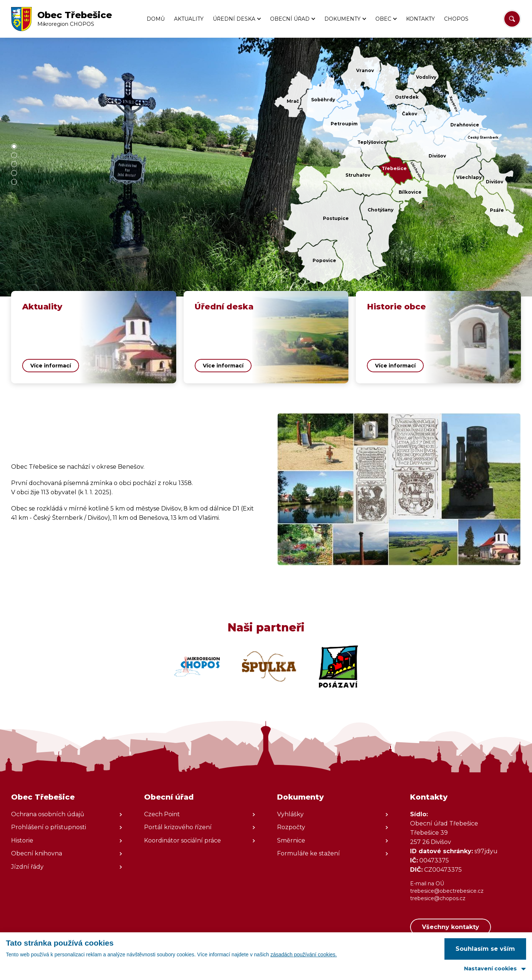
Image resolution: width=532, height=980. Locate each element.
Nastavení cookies (490, 969)
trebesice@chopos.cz (438, 898)
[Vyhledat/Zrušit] (512, 19)
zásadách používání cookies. (304, 954)
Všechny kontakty (451, 927)
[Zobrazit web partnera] (197, 667)
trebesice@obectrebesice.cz (447, 891)
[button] (14, 146)
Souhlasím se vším (485, 949)
